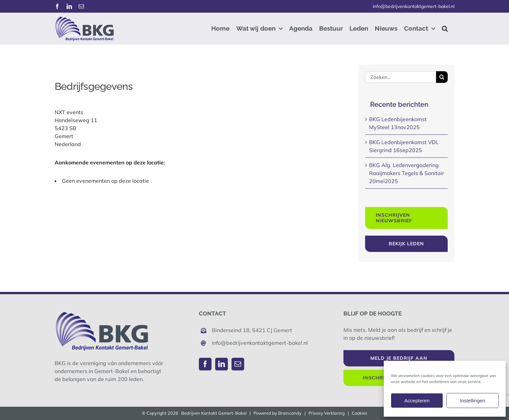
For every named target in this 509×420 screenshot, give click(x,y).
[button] (445, 28)
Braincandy (290, 413)
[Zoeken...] (401, 77)
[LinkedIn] (222, 364)
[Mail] (238, 364)
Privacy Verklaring (327, 413)
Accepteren (417, 401)
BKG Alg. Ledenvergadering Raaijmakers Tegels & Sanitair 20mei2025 (407, 173)
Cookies (359, 413)
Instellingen (473, 401)
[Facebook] (205, 364)
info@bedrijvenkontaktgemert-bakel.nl (414, 6)
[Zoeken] (442, 77)
